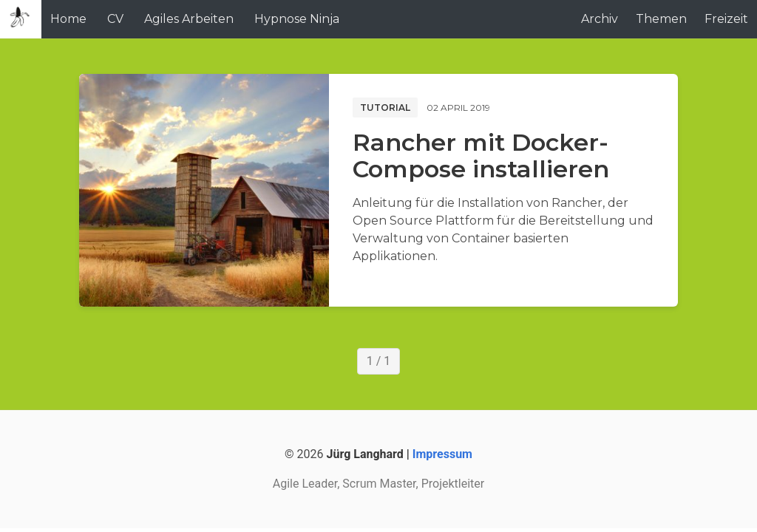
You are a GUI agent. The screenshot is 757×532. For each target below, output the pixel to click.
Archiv (600, 19)
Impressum (442, 454)
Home (68, 19)
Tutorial (385, 108)
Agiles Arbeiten (189, 19)
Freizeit (726, 19)
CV (115, 19)
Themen (661, 19)
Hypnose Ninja (297, 19)
